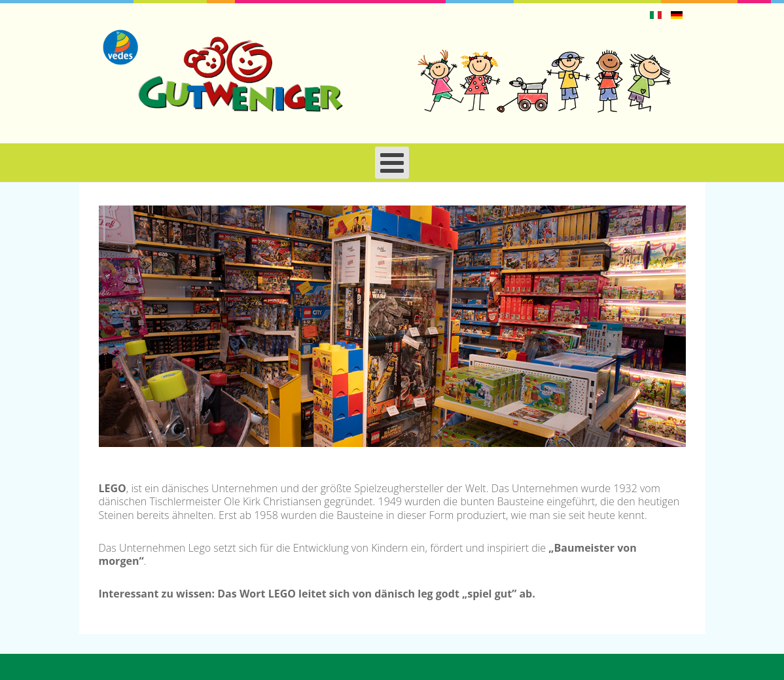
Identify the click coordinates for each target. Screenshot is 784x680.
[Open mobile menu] (392, 163)
